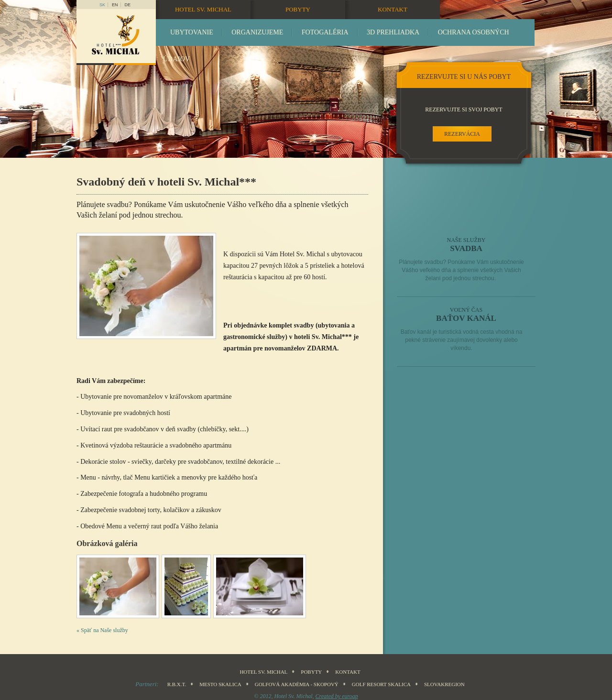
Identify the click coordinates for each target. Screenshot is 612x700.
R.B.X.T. (177, 684)
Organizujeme (257, 32)
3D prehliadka (393, 32)
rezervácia (462, 134)
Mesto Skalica (220, 684)
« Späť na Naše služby (102, 630)
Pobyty (298, 9)
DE (128, 5)
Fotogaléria (325, 32)
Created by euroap (337, 696)
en (115, 5)
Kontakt (393, 9)
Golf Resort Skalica (381, 684)
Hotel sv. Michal (203, 9)
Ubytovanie (192, 32)
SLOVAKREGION (444, 684)
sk (102, 5)
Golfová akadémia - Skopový (297, 684)
